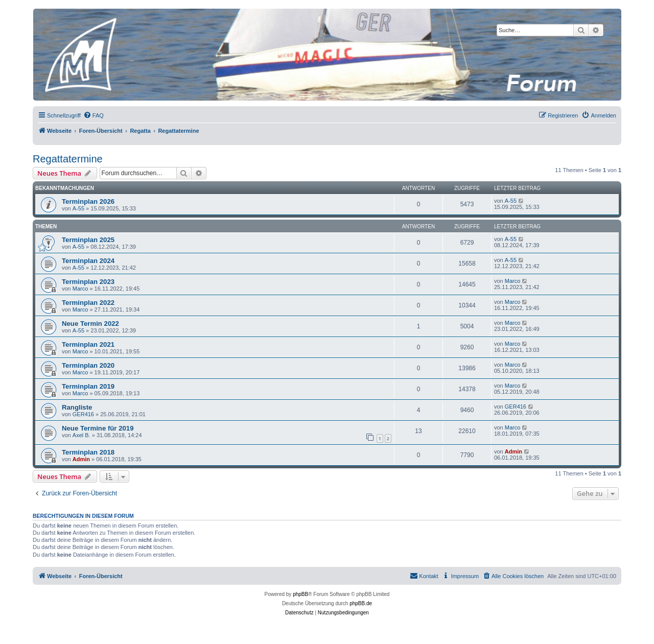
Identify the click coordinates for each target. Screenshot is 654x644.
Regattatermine (68, 159)
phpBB (300, 594)
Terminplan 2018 (88, 452)
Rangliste (77, 407)
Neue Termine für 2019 (98, 428)
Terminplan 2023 (88, 282)
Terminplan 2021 (88, 344)
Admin (81, 459)
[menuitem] (94, 115)
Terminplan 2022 (88, 303)
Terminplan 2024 (88, 261)
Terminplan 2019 (88, 386)
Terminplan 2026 (88, 201)
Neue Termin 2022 (90, 324)
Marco (80, 289)
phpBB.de (361, 603)
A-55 (78, 208)
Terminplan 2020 (88, 365)
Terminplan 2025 (88, 240)
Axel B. (81, 435)
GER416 (83, 414)
